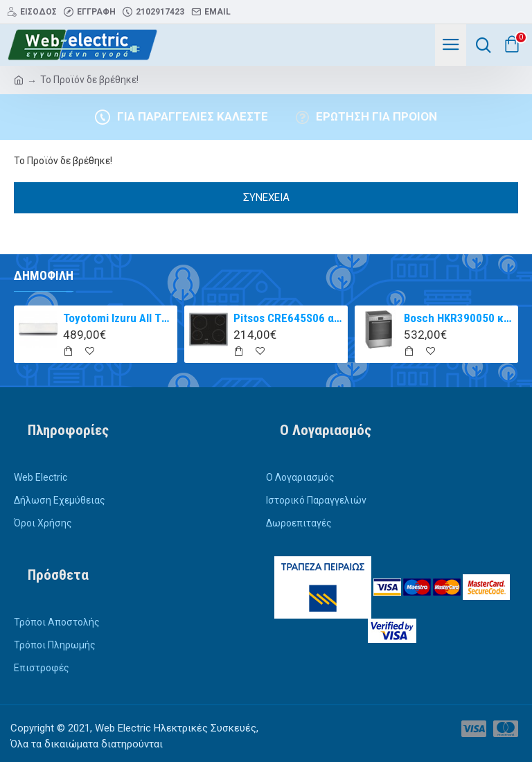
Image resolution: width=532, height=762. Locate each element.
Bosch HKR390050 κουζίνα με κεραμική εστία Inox (459, 318)
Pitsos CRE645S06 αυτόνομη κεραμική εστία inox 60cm (289, 318)
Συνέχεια (266, 197)
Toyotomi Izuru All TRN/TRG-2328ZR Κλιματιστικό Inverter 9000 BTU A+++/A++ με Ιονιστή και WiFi (118, 318)
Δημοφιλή (44, 275)
